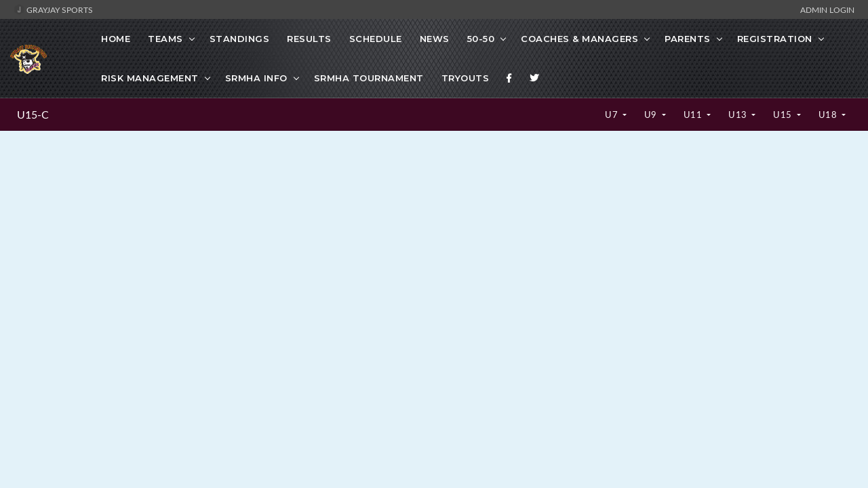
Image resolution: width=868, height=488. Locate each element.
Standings (240, 39)
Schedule (376, 39)
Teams (165, 39)
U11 (694, 115)
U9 (652, 115)
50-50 (481, 39)
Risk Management (150, 78)
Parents (688, 39)
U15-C (33, 115)
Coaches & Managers (579, 39)
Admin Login (827, 9)
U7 (613, 115)
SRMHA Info (256, 78)
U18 (829, 115)
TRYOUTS (466, 78)
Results (309, 39)
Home (116, 39)
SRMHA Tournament (369, 78)
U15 (784, 115)
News (435, 39)
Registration (775, 39)
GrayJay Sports (53, 9)
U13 (739, 115)
